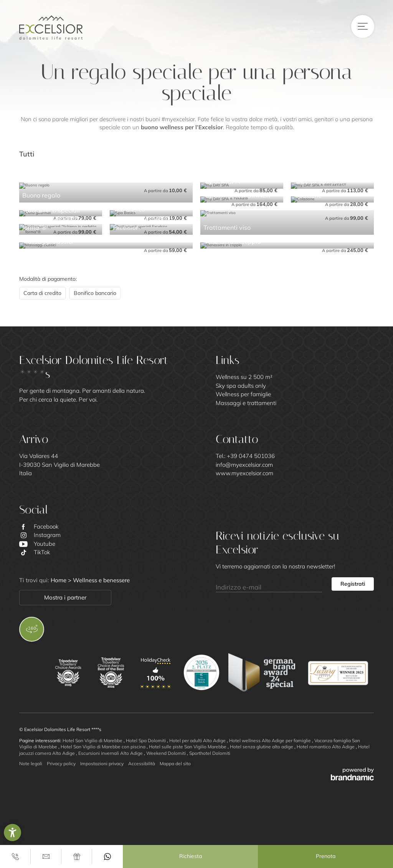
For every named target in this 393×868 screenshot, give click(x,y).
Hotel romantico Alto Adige (326, 747)
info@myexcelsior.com (244, 465)
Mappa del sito (175, 763)
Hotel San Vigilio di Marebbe (93, 740)
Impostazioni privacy (102, 763)
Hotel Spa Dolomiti (146, 740)
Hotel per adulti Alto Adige (198, 740)
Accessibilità (142, 763)
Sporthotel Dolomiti (210, 753)
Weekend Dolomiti (167, 753)
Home (59, 580)
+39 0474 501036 (251, 456)
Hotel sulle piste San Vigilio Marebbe (188, 747)
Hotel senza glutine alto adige (262, 747)
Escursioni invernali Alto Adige (111, 753)
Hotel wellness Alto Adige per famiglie (271, 740)
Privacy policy (61, 763)
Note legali (31, 763)
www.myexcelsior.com (244, 473)
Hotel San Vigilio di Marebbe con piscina (104, 747)
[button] (12, 833)
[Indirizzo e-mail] (269, 584)
